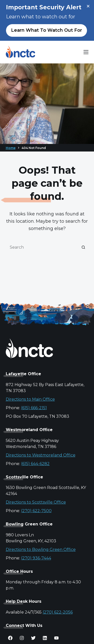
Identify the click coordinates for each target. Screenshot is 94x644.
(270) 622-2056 (58, 612)
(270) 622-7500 (36, 511)
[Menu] (86, 52)
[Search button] (83, 247)
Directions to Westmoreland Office (41, 455)
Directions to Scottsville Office (36, 502)
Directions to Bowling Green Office (41, 550)
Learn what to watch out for (46, 30)
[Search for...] (42, 247)
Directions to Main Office (30, 399)
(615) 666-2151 (34, 408)
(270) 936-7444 (36, 558)
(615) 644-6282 (35, 464)
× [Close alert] (88, 6)
